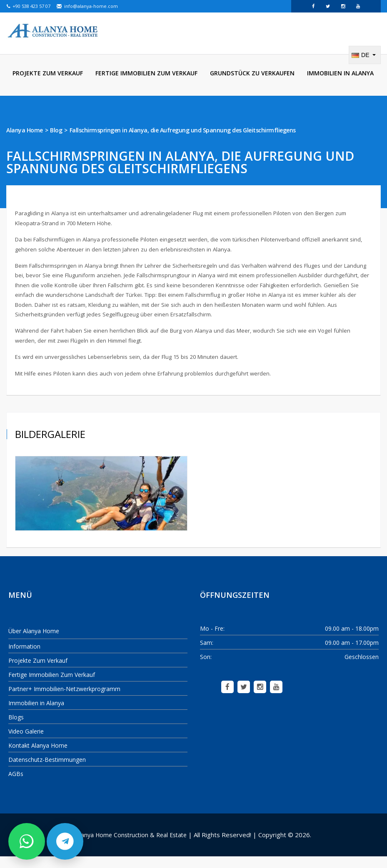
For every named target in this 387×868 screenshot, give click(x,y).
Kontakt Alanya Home (38, 757)
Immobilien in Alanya (36, 715)
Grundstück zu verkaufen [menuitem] (252, 85)
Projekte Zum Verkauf (38, 672)
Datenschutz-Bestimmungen (47, 771)
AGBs (16, 785)
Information (24, 658)
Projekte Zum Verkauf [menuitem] (48, 85)
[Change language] (365, 67)
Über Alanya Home (34, 643)
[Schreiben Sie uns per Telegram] (65, 841)
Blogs (16, 729)
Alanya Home (25, 142)
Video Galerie (26, 743)
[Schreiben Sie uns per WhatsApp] (27, 841)
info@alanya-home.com (87, 6)
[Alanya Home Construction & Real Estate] (53, 31)
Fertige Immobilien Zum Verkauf (52, 686)
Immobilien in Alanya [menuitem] (340, 85)
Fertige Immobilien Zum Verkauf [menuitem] (146, 85)
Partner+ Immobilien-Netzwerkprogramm (64, 700)
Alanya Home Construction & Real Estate (131, 847)
